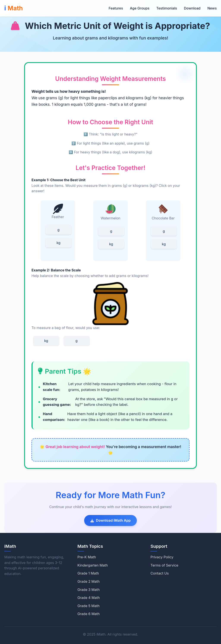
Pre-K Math (87, 557)
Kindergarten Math (93, 565)
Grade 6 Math (89, 614)
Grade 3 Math (89, 590)
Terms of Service (164, 565)
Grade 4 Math (89, 598)
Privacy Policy (162, 557)
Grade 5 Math (89, 606)
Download (192, 8)
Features (116, 8)
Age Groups (140, 8)
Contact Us (159, 573)
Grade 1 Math (88, 573)
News (212, 8)
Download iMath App (111, 520)
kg (59, 243)
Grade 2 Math (89, 581)
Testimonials (167, 8)
